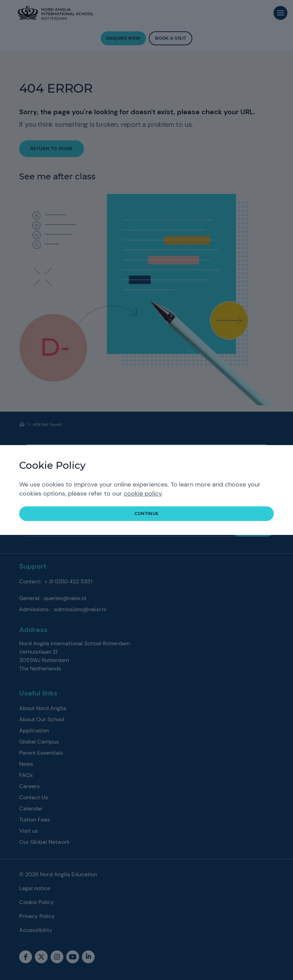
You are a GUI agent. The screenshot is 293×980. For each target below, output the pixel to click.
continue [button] (147, 514)
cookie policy (143, 493)
